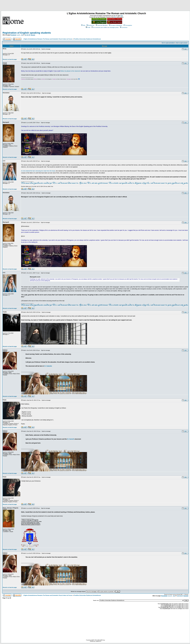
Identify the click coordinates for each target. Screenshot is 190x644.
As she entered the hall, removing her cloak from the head (38, 171)
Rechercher (90, 25)
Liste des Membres (102, 25)
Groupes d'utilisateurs (116, 25)
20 (29, 35)
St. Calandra (48, 366)
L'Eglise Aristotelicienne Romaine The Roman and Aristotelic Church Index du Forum (48, 39)
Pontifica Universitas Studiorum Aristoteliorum (87, 39)
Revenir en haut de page (10, 59)
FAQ (83, 25)
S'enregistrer (128, 25)
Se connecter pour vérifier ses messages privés (105, 27)
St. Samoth (71, 439)
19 (28, 35)
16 (22, 35)
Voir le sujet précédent (168, 43)
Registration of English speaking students (27, 33)
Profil (88, 27)
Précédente (13, 35)
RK (115, 17)
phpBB (92, 640)
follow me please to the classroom (71, 71)
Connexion (124, 27)
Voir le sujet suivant (182, 43)
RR (122, 16)
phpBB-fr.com (98, 641)
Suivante (33, 35)
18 (26, 35)
